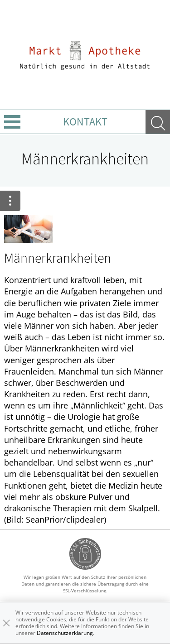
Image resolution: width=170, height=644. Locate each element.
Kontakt (85, 122)
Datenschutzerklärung (65, 633)
